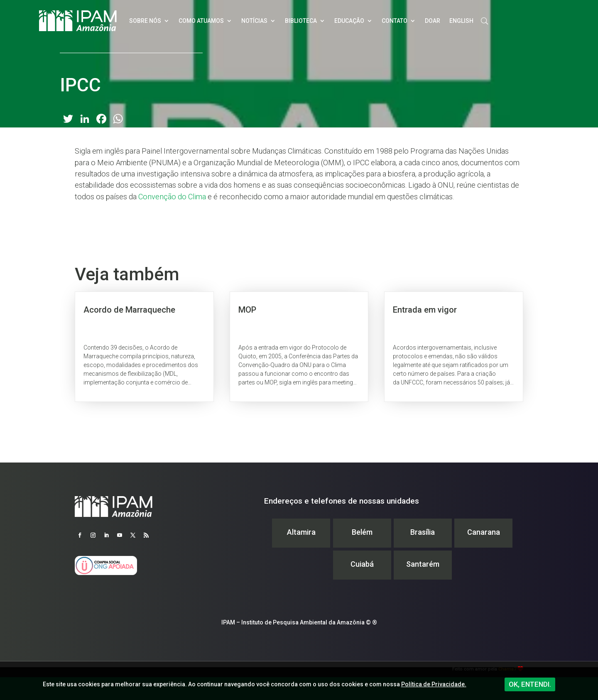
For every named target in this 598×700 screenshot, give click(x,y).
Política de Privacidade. (434, 684)
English (461, 21)
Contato (395, 21)
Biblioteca (301, 21)
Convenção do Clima (172, 197)
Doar (433, 21)
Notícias (254, 21)
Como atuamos (201, 21)
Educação (349, 21)
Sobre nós (145, 21)
